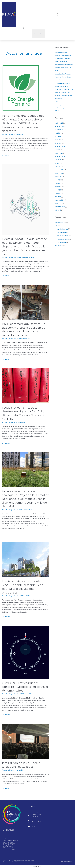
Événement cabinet (63, 235)
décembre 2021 (60, 171)
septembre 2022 (60, 158)
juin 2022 (58, 164)
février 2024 (58, 144)
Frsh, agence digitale (66, 861)
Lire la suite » (6, 155)
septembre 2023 (60, 148)
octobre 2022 (59, 154)
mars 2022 (58, 167)
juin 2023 (58, 151)
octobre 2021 (59, 174)
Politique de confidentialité (10, 862)
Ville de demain (62, 242)
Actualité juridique (8, 134)
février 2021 (58, 187)
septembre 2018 (60, 207)
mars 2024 (58, 141)
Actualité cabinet (60, 222)
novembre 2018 (60, 200)
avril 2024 (58, 138)
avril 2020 (58, 190)
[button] (58, 14)
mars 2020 (58, 194)
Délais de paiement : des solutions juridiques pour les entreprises (64, 98)
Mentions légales (30, 861)
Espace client (38, 34)
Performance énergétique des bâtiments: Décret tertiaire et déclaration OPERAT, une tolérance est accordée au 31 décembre (24, 123)
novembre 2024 (60, 131)
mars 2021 (58, 184)
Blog (16, 422)
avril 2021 (58, 180)
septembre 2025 (60, 128)
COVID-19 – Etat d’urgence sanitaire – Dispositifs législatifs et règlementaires (24, 687)
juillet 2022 (58, 161)
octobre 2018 (59, 203)
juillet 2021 (58, 177)
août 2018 (58, 210)
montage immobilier (63, 239)
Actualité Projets (62, 232)
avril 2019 (58, 197)
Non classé (18, 257)
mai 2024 (58, 135)
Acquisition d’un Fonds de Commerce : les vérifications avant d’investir (64, 77)
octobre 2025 (59, 125)
